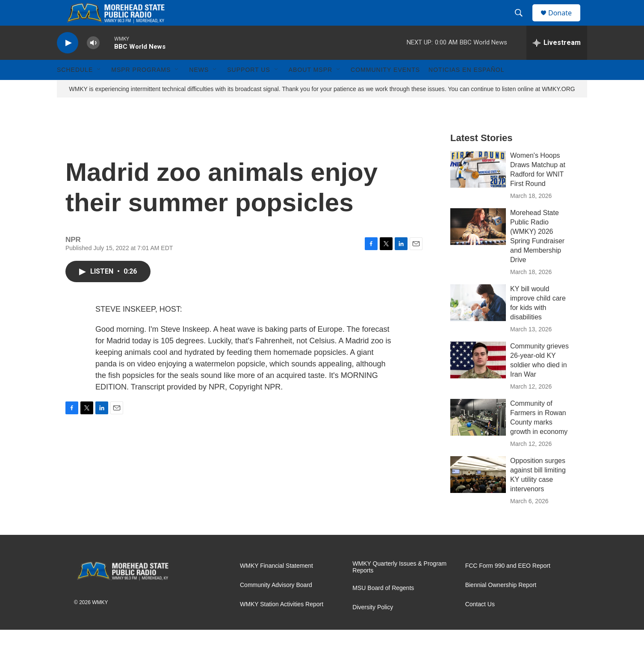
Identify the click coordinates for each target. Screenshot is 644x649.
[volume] (93, 62)
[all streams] (557, 62)
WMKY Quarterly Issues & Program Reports (399, 586)
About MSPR (310, 89)
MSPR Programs (141, 89)
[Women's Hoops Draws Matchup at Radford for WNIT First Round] (478, 189)
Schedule (75, 89)
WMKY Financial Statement (276, 585)
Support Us (249, 89)
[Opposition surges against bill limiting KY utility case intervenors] (478, 494)
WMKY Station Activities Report (282, 624)
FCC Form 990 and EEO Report (508, 585)
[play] (68, 62)
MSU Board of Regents (383, 607)
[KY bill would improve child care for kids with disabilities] (478, 322)
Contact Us (480, 624)
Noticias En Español (466, 89)
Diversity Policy (373, 627)
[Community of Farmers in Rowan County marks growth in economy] (478, 437)
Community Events (385, 89)
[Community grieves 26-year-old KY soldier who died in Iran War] (478, 379)
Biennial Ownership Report (501, 604)
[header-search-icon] (523, 23)
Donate (565, 22)
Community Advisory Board (276, 604)
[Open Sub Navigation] (99, 89)
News (199, 89)
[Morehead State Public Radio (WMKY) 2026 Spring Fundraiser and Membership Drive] (478, 246)
